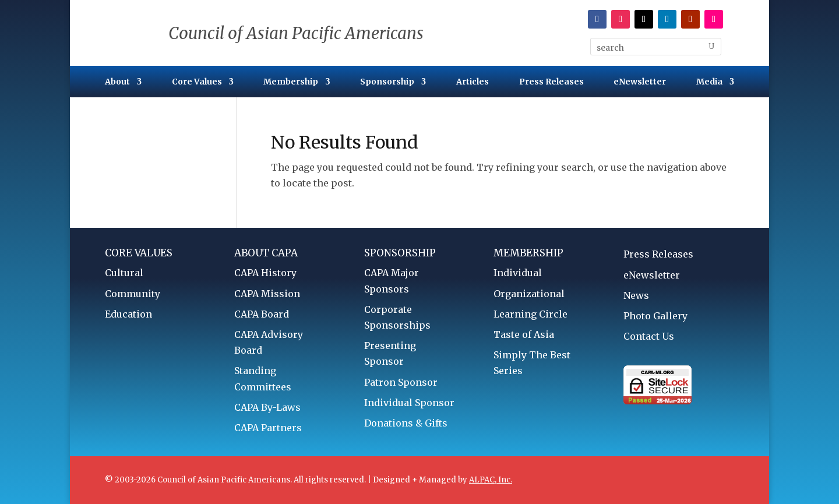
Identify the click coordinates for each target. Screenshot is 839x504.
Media (709, 82)
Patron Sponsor (401, 382)
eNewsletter (640, 82)
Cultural (124, 273)
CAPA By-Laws (267, 407)
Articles (473, 82)
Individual (518, 273)
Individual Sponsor (409, 403)
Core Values (197, 82)
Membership (291, 82)
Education (128, 314)
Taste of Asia (524, 334)
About (117, 82)
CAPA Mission (267, 294)
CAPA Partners (268, 428)
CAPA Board (262, 314)
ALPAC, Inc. (491, 480)
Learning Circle (530, 314)
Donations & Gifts (406, 423)
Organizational (529, 294)
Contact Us (649, 336)
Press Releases (551, 82)
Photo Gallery (655, 316)
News (636, 295)
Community (133, 294)
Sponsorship (387, 82)
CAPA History (265, 273)
